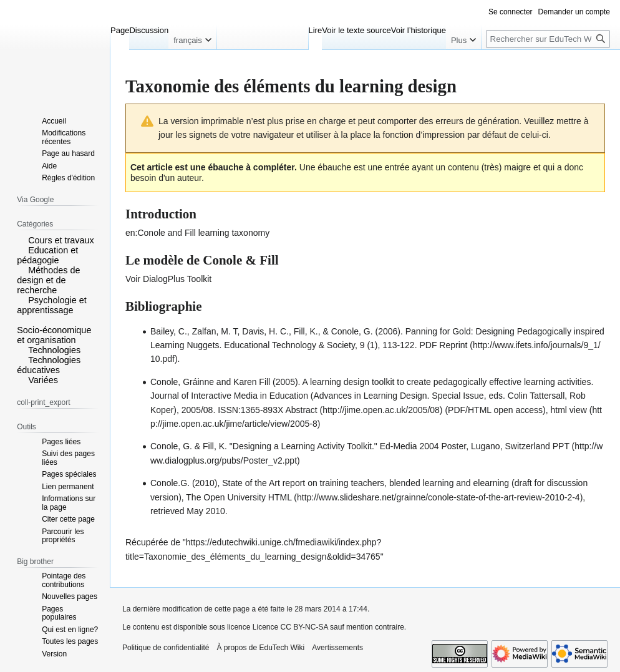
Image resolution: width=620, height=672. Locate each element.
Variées (43, 380)
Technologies (54, 350)
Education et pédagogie (47, 255)
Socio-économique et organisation (54, 335)
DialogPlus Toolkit (177, 279)
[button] (21, 240)
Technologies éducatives (49, 365)
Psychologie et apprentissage (52, 305)
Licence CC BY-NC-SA (290, 627)
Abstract (301, 410)
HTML (280, 497)
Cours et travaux (61, 240)
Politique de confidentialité (166, 648)
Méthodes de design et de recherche (48, 280)
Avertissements (337, 648)
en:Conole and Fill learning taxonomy (197, 233)
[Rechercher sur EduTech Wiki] (548, 39)
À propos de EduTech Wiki (260, 648)
